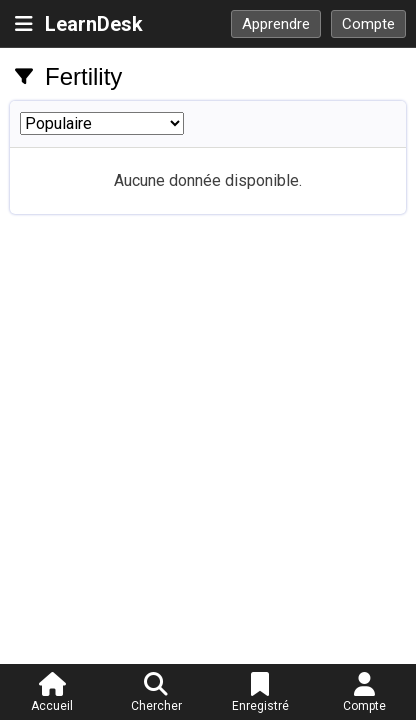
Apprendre (276, 24)
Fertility (83, 76)
